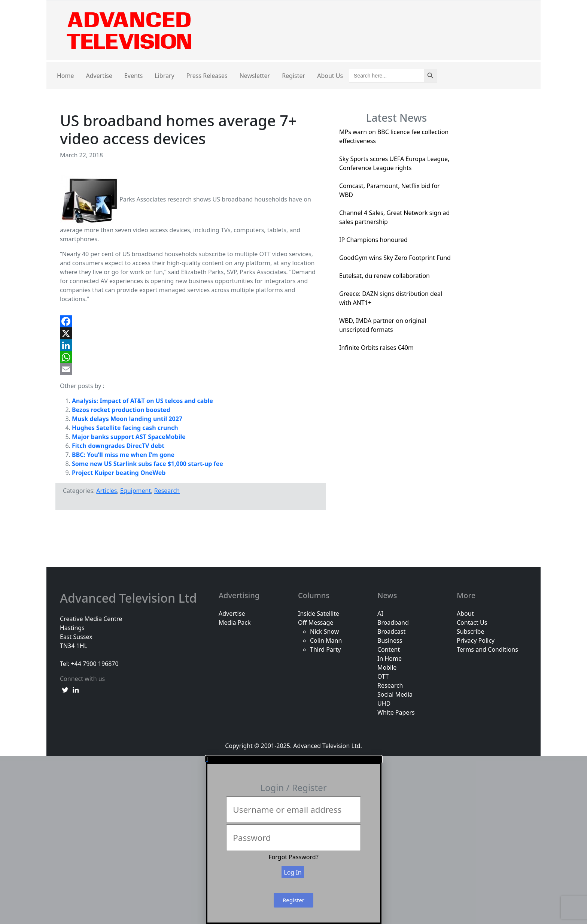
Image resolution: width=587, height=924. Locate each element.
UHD (384, 703)
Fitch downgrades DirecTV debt (118, 446)
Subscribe (470, 631)
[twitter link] (65, 689)
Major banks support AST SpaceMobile (129, 437)
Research (167, 491)
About (465, 614)
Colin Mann (326, 640)
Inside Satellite (319, 614)
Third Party (325, 649)
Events (133, 76)
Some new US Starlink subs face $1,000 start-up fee (147, 464)
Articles (107, 491)
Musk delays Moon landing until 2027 (127, 419)
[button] (294, 759)
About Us (330, 76)
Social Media (395, 694)
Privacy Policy (476, 640)
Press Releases (207, 76)
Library (164, 76)
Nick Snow (324, 631)
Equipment (136, 491)
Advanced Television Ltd (130, 598)
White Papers (396, 712)
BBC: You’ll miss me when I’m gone (123, 455)
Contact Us (472, 622)
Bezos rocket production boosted (121, 410)
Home (66, 76)
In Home (390, 658)
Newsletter (255, 76)
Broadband (393, 622)
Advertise (99, 76)
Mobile (387, 667)
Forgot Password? (293, 857)
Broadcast (391, 631)
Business (390, 640)
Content (389, 649)
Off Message (316, 622)
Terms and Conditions (487, 649)
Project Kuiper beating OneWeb (119, 473)
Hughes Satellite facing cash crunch (125, 428)
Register (293, 76)
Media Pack (235, 622)
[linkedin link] (76, 689)
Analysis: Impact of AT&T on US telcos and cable (142, 401)
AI (380, 614)
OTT (383, 676)
